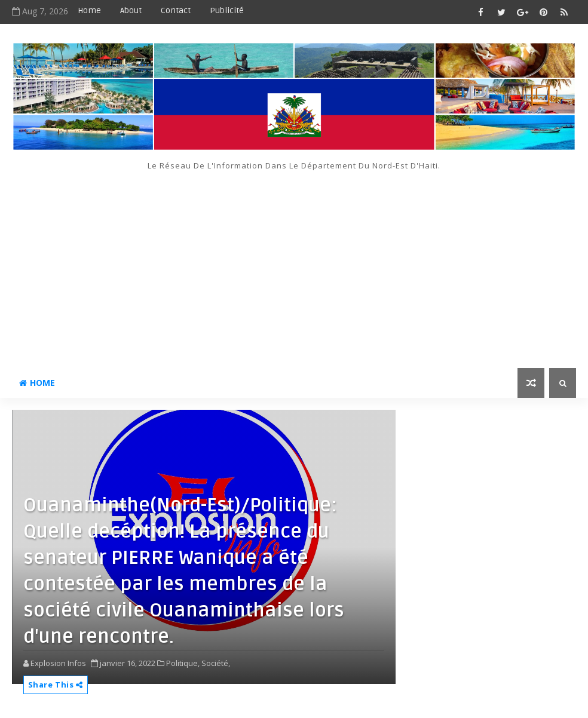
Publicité (227, 10)
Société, (216, 663)
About (131, 10)
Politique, (183, 663)
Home (89, 10)
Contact (176, 10)
